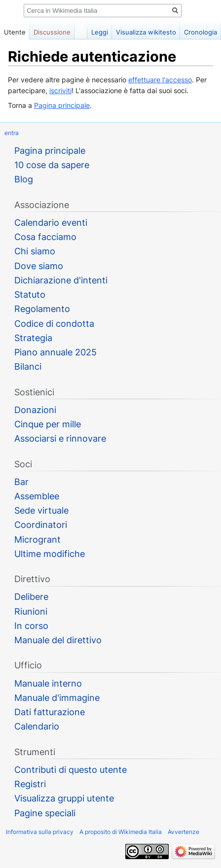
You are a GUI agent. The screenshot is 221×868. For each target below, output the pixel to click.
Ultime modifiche (50, 554)
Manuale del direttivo (58, 640)
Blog (24, 179)
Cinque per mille (48, 424)
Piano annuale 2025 (55, 352)
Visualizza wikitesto (146, 32)
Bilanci (28, 366)
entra (12, 133)
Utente (15, 32)
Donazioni (35, 410)
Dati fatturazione (50, 712)
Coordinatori (41, 525)
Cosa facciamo (45, 237)
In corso (31, 626)
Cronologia (201, 32)
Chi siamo (35, 251)
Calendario (37, 726)
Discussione (52, 32)
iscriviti (60, 90)
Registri (30, 784)
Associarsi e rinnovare (60, 438)
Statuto (30, 295)
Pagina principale (62, 105)
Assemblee (37, 496)
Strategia (33, 338)
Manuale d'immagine (57, 698)
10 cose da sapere (52, 165)
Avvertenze (184, 832)
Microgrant (37, 539)
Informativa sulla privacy (40, 832)
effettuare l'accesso (160, 80)
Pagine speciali (45, 813)
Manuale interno (48, 683)
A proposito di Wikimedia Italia (121, 832)
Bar (21, 482)
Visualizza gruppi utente (64, 798)
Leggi (100, 32)
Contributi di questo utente (71, 770)
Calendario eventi (51, 223)
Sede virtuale (41, 510)
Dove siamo (39, 266)
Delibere (31, 597)
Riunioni (31, 611)
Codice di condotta (54, 324)
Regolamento (42, 309)
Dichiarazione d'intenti (61, 280)
